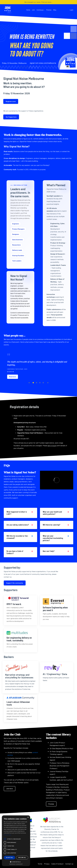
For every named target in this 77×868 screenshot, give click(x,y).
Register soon (11, 101)
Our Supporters (11, 117)
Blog (55, 10)
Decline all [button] (22, 858)
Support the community (15, 583)
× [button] (28, 817)
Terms (40, 864)
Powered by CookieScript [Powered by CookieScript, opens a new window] (16, 864)
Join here (10, 789)
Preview (49, 10)
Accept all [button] (9, 858)
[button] (16, 862)
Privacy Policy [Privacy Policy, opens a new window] (7, 835)
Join (33, 10)
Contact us (69, 864)
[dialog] (16, 841)
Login (71, 10)
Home (28, 10)
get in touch (52, 446)
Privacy (47, 864)
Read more (13, 377)
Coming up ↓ (41, 10)
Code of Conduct (57, 864)
